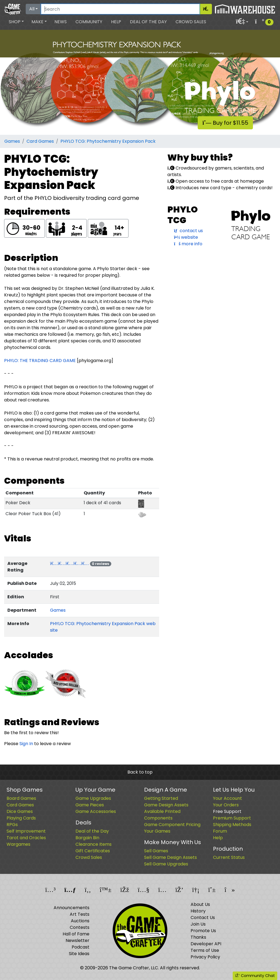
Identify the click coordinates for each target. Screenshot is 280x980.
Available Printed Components (162, 815)
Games (12, 141)
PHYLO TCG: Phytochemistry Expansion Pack (108, 141)
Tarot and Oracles (26, 838)
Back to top (140, 772)
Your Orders (226, 805)
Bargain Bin (87, 838)
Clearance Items (94, 844)
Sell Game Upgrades (166, 864)
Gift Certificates (93, 851)
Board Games (21, 798)
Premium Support (232, 818)
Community (89, 22)
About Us (200, 904)
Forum (220, 831)
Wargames (18, 844)
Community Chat (255, 976)
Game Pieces (90, 805)
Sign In (26, 744)
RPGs (12, 825)
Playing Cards (21, 818)
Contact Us (203, 918)
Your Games (157, 831)
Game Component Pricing (172, 825)
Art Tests (80, 914)
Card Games (40, 141)
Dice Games (20, 811)
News (61, 22)
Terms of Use (205, 950)
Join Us (198, 924)
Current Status (229, 857)
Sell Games (156, 851)
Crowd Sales (191, 22)
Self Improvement (26, 831)
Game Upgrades (93, 798)
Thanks (198, 937)
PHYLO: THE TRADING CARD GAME (40, 361)
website (186, 237)
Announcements (72, 908)
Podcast (81, 947)
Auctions (80, 921)
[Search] (120, 9)
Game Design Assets (166, 805)
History (198, 911)
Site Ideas (79, 954)
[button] (16, 22)
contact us (188, 231)
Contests (80, 927)
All (32, 9)
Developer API (206, 944)
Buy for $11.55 (225, 123)
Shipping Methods (232, 825)
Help (116, 22)
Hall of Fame (76, 934)
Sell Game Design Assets (170, 857)
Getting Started (161, 798)
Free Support (227, 811)
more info (188, 244)
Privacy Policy (205, 957)
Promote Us (203, 931)
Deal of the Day (148, 22)
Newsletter (78, 940)
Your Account (227, 798)
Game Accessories (96, 811)
